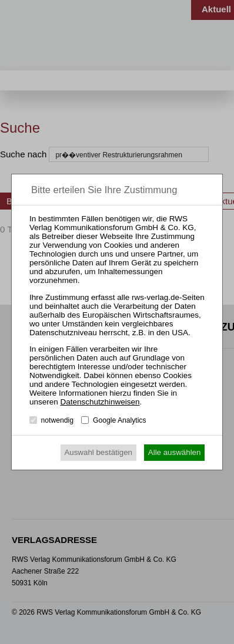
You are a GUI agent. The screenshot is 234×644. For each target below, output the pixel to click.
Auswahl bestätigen (98, 452)
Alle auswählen (175, 452)
